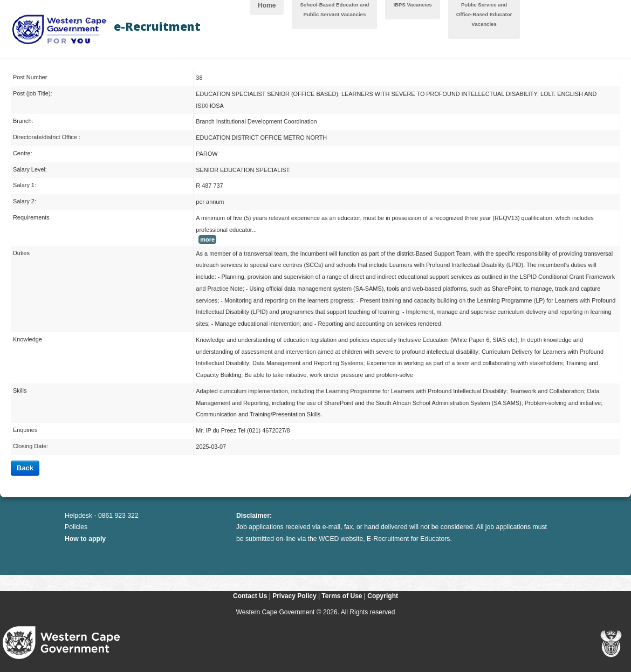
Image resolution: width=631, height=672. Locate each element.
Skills (20, 390)
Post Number (30, 77)
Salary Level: (30, 169)
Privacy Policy (294, 596)
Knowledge (28, 339)
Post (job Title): (33, 93)
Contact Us (250, 596)
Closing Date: (30, 446)
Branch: (23, 121)
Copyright (383, 596)
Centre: (23, 153)
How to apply (85, 539)
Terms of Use (342, 596)
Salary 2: (25, 201)
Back (25, 468)
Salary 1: (25, 185)
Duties (21, 253)
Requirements (31, 217)
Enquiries (25, 430)
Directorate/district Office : (47, 137)
